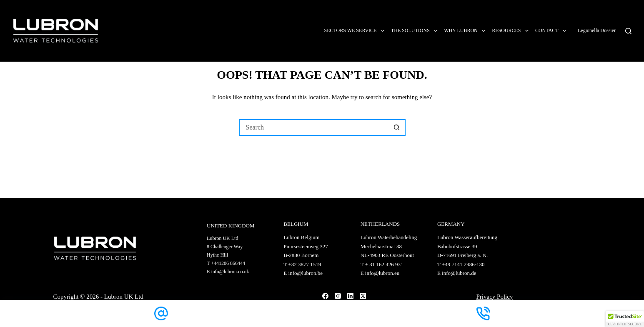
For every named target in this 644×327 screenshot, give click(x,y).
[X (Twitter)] (363, 296)
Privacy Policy (495, 297)
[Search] (628, 31)
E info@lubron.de (457, 273)
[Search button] (397, 127)
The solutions (416, 31)
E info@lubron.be (303, 273)
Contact (552, 31)
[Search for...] (314, 127)
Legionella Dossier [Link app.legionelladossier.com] (597, 30)
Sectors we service (356, 31)
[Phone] (483, 313)
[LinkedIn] (350, 296)
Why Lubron (466, 31)
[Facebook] (325, 296)
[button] (625, 319)
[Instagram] (338, 296)
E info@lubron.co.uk (228, 272)
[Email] (161, 313)
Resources (512, 31)
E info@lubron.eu (380, 273)
